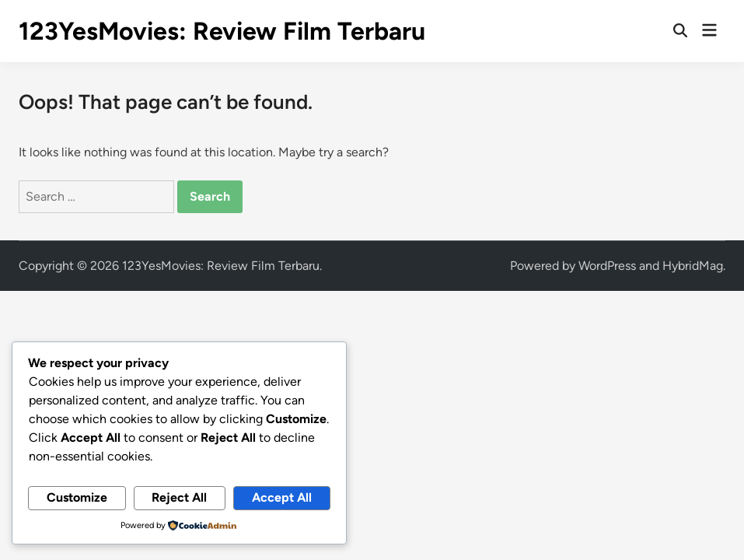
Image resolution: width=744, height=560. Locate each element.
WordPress (607, 266)
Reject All (179, 497)
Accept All (282, 497)
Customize (77, 497)
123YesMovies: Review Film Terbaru (222, 31)
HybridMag (693, 266)
